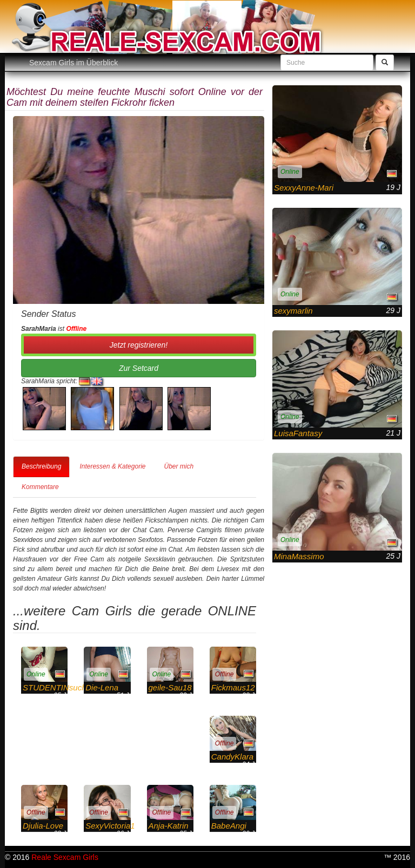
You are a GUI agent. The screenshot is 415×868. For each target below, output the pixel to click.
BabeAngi (229, 826)
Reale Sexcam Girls (65, 857)
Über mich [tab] (179, 466)
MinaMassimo (299, 556)
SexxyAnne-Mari (304, 188)
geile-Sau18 (170, 687)
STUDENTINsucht (56, 687)
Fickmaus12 (233, 687)
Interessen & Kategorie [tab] (112, 466)
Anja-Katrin (169, 826)
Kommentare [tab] (40, 487)
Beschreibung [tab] (41, 466)
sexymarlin (293, 311)
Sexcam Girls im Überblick (73, 63)
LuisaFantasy (298, 433)
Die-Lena (102, 687)
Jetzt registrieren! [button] (139, 345)
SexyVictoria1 (110, 826)
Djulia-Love (43, 826)
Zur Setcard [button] (139, 368)
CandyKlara (232, 757)
